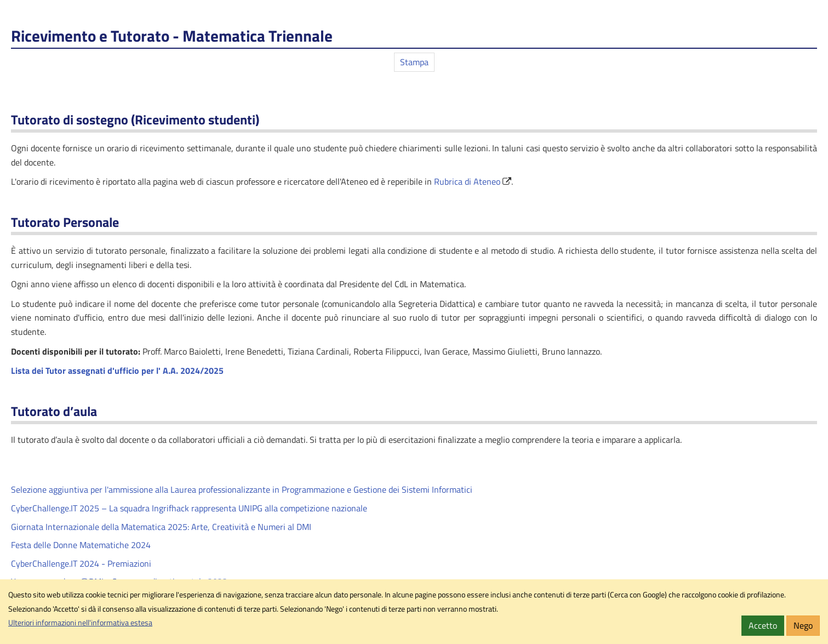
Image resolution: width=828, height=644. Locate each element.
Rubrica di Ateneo (467, 181)
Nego (803, 625)
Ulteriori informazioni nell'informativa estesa (80, 623)
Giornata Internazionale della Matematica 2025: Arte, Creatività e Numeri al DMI (161, 527)
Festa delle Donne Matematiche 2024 (81, 545)
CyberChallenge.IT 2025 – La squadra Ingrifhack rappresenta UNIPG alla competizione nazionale (189, 508)
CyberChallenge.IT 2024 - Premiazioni (81, 563)
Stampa (414, 62)
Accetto (763, 625)
